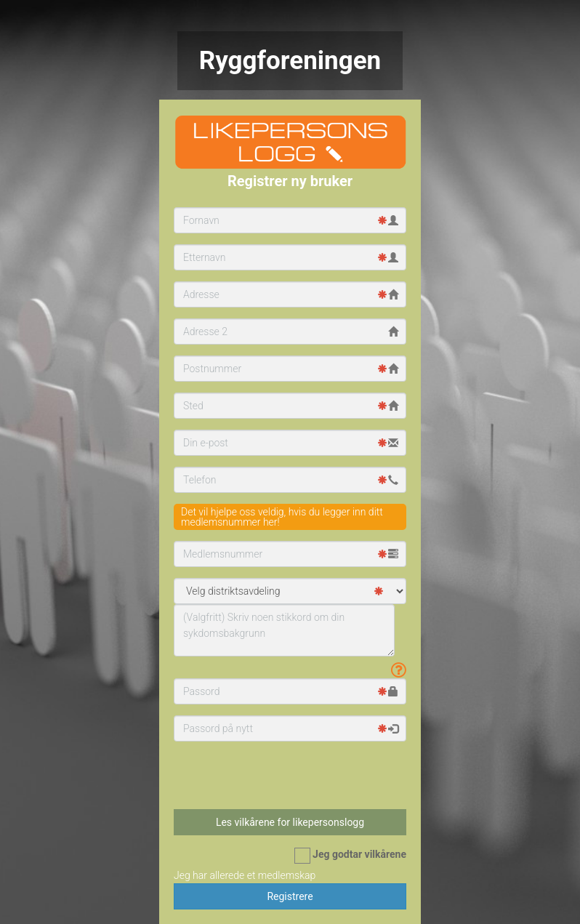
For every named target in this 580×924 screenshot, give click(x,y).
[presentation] (263, 775)
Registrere (290, 896)
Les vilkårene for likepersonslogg (290, 822)
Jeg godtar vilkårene (350, 856)
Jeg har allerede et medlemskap (245, 875)
